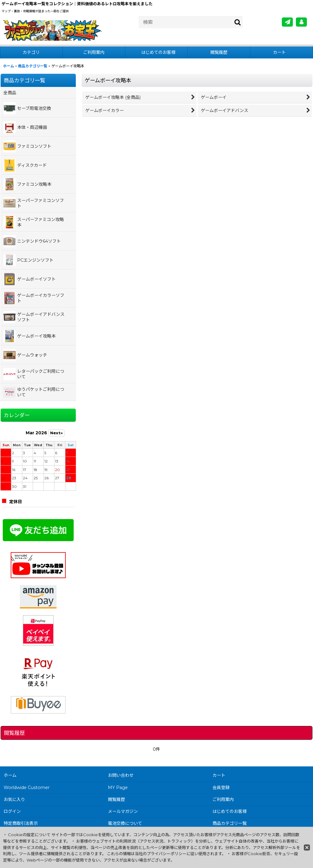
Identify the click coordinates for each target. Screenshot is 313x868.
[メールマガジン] (287, 22)
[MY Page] (301, 22)
